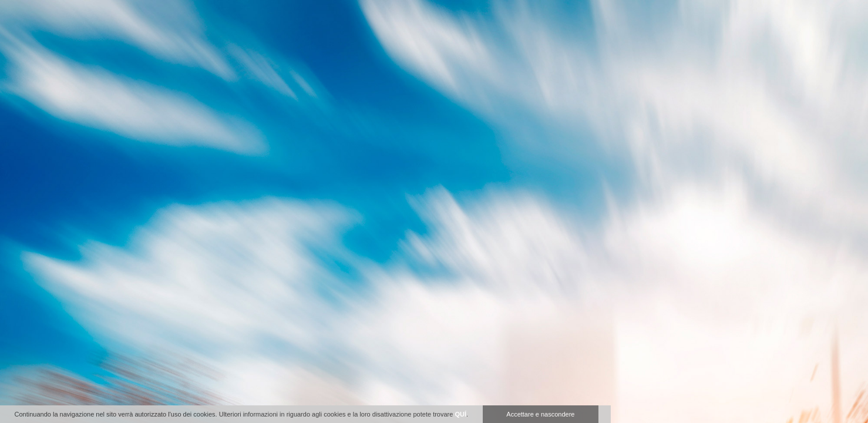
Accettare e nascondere (540, 414)
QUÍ (460, 414)
